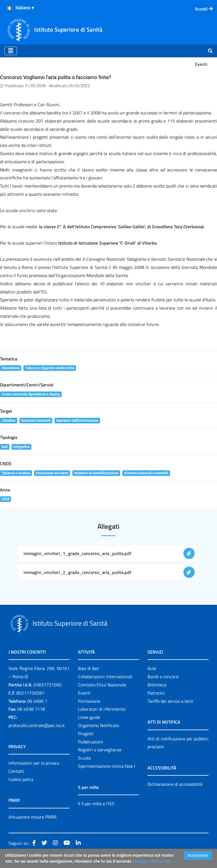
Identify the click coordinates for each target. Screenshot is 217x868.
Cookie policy (21, 779)
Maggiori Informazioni (151, 861)
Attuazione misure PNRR (32, 817)
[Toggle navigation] (11, 51)
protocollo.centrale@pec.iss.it (37, 725)
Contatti (16, 771)
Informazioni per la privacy (34, 763)
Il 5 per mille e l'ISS (96, 804)
